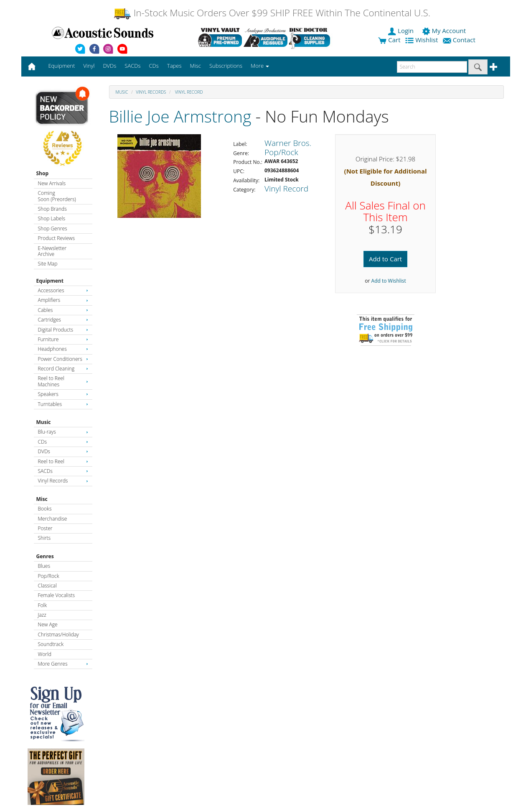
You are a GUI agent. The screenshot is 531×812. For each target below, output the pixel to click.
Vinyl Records (63, 481)
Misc (42, 499)
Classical (47, 586)
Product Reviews (57, 238)
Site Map (48, 264)
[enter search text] (432, 67)
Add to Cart (385, 259)
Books (45, 509)
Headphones (63, 349)
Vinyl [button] (89, 66)
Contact (460, 40)
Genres (45, 556)
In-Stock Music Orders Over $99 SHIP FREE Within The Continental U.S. (272, 13)
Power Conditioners (63, 359)
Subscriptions (226, 66)
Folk (43, 605)
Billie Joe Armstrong (180, 116)
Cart (389, 40)
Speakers (63, 394)
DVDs (63, 451)
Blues (44, 566)
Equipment (50, 281)
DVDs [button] (109, 66)
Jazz (42, 615)
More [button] (260, 66)
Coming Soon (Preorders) (57, 196)
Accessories (63, 290)
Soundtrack (51, 644)
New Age (48, 624)
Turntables (63, 404)
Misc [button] (195, 66)
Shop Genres (53, 229)
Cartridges (63, 320)
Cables (63, 310)
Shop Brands (52, 209)
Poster (45, 528)
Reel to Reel (63, 461)
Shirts (44, 538)
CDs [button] (154, 66)
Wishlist (422, 40)
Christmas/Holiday (58, 635)
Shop (43, 173)
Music (44, 422)
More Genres (63, 664)
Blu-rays (63, 432)
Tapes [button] (174, 66)
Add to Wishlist (389, 281)
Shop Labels (52, 218)
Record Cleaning (63, 369)
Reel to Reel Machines (63, 381)
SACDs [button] (132, 66)
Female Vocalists (57, 595)
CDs (63, 442)
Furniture (63, 339)
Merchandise (53, 519)
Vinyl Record (188, 92)
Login (401, 31)
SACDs (63, 471)
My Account (445, 31)
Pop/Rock (49, 576)
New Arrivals (52, 183)
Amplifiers (63, 300)
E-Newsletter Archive (52, 251)
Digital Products (63, 330)
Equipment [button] (61, 66)
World (45, 654)
